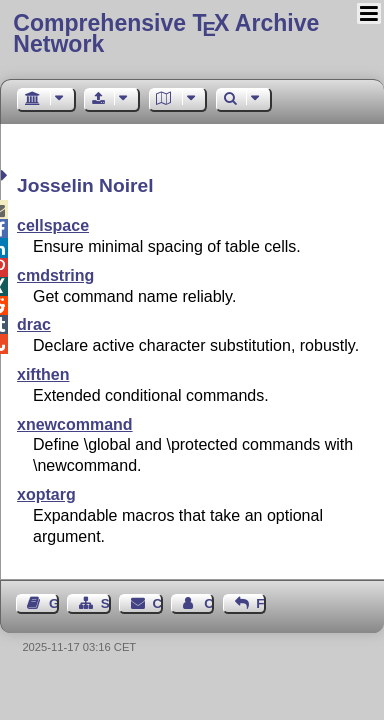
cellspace (53, 225)
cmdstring (55, 275)
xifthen (43, 374)
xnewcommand (75, 424)
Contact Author (209, 603)
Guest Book (54, 603)
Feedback (261, 603)
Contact (158, 603)
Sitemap (106, 603)
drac (34, 324)
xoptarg (46, 494)
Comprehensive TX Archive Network (166, 33)
